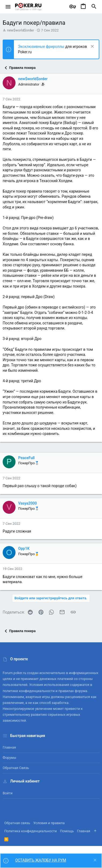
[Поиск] (94, 7)
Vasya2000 (28, 503)
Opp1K (24, 548)
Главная (9, 747)
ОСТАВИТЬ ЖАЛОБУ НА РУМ (41, 860)
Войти (8, 793)
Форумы (10, 758)
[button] (8, 7)
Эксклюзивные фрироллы (42, 47)
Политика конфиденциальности (31, 831)
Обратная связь (16, 768)
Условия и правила (49, 823)
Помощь (67, 831)
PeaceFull (26, 458)
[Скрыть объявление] (92, 47)
